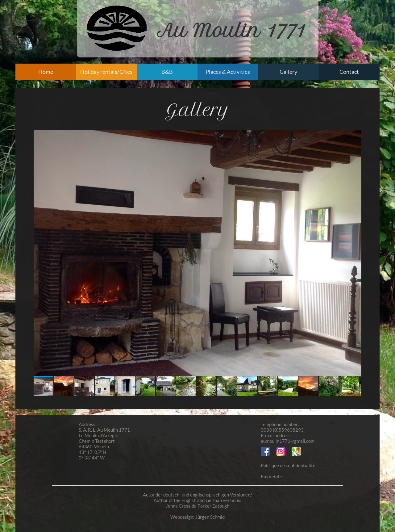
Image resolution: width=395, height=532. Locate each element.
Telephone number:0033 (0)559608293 (282, 427)
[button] (356, 253)
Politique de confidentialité (288, 465)
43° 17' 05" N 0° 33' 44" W (92, 455)
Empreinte (271, 476)
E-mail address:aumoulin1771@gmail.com (288, 438)
